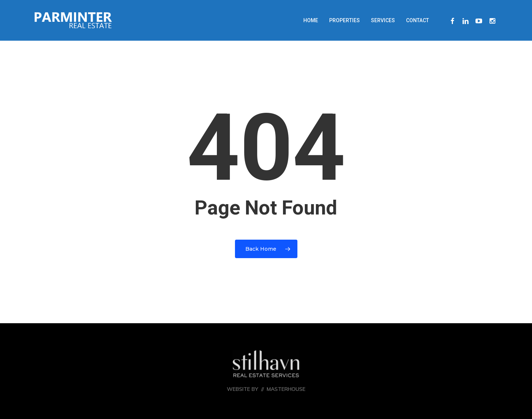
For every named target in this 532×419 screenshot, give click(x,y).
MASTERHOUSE (286, 389)
